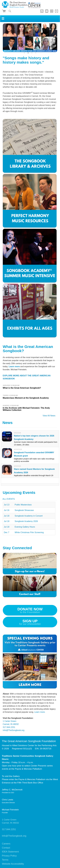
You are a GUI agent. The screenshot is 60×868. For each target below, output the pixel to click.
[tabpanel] (30, 38)
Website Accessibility (13, 864)
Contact (6, 848)
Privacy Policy (9, 856)
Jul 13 (7, 505)
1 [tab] (24, 53)
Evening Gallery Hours (25, 527)
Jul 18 (7, 516)
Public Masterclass (23, 505)
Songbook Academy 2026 (26, 521)
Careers (6, 844)
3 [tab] (32, 53)
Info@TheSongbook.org (14, 730)
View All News (49, 416)
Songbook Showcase (24, 510)
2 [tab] (28, 53)
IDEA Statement (10, 852)
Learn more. (40, 712)
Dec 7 (7, 532)
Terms (5, 860)
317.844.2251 (9, 727)
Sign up (30, 623)
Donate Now (30, 611)
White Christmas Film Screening (29, 532)
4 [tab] (36, 53)
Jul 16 (7, 510)
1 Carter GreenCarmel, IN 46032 (10, 821)
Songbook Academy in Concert (29, 516)
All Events (9, 499)
